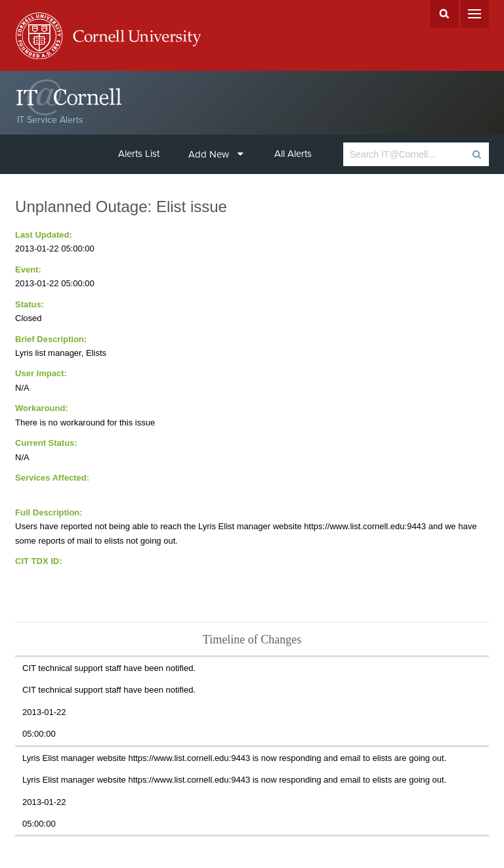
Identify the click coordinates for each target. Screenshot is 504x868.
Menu (475, 14)
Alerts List (139, 154)
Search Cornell (445, 14)
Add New (216, 154)
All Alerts (293, 154)
